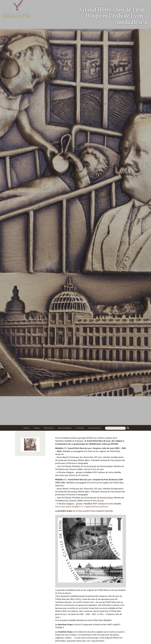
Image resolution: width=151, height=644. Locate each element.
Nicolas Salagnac (65, 428)
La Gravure (80, 428)
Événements (49, 428)
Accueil (26, 428)
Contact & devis (95, 428)
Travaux (36, 428)
